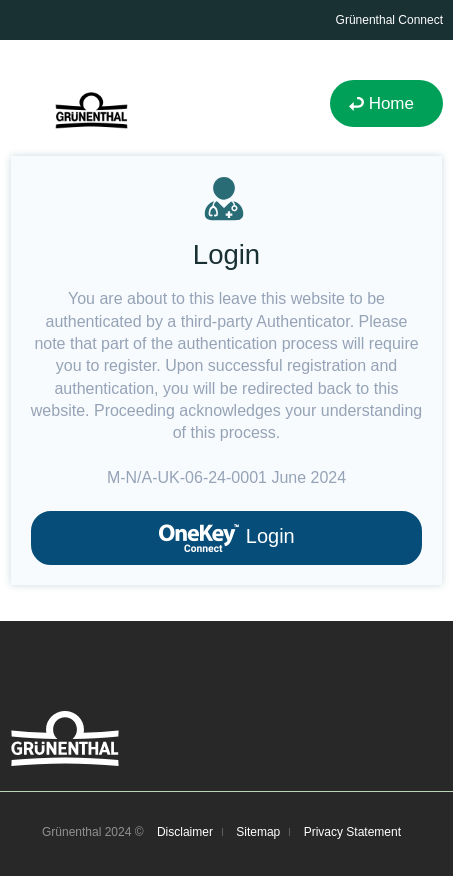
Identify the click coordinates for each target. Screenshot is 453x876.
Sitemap (258, 832)
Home (391, 103)
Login (226, 538)
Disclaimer (185, 832)
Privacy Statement (352, 832)
